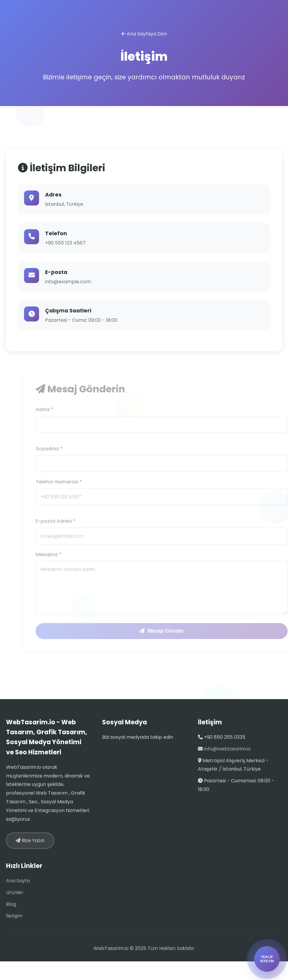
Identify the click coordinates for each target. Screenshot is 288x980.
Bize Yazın (30, 840)
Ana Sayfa (18, 881)
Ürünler (15, 892)
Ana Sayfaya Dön (144, 34)
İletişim (14, 916)
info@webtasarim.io (227, 749)
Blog (11, 904)
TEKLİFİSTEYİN (267, 959)
